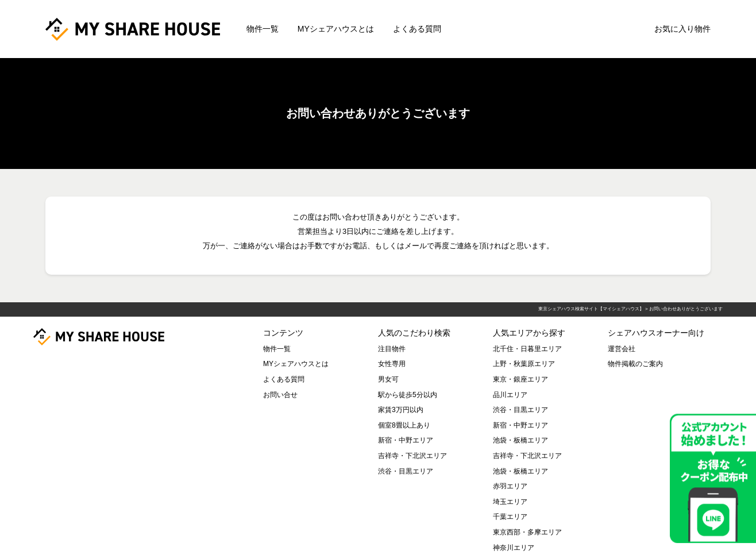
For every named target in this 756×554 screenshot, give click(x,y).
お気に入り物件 (682, 29)
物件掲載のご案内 (635, 364)
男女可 (388, 379)
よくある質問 (417, 29)
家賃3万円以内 (401, 410)
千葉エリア (510, 517)
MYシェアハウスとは (336, 29)
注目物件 (392, 349)
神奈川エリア (514, 548)
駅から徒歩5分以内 (408, 395)
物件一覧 (263, 29)
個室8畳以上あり (404, 425)
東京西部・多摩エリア (527, 532)
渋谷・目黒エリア (406, 471)
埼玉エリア (510, 502)
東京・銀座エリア (520, 379)
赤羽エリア (510, 486)
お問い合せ (280, 395)
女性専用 (392, 364)
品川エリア (510, 395)
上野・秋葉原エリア (524, 364)
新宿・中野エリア (406, 440)
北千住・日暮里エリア (527, 349)
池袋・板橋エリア (520, 440)
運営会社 (622, 349)
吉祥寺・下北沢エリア (412, 456)
